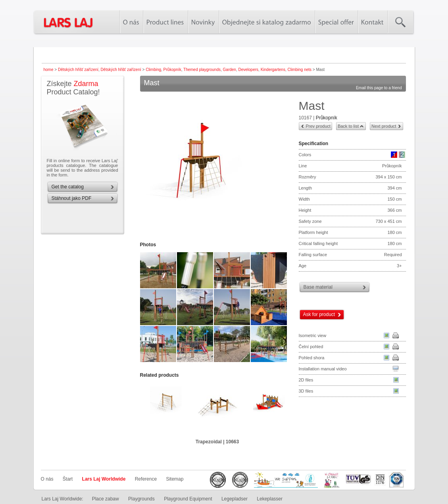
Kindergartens (273, 70)
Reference (146, 479)
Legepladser (235, 499)
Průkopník (172, 70)
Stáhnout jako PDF (72, 198)
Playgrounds (141, 499)
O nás (47, 479)
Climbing (153, 70)
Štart (68, 479)
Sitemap (175, 479)
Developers (248, 70)
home (49, 70)
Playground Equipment (188, 499)
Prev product (318, 126)
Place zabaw (106, 499)
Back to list (348, 126)
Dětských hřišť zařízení (78, 70)
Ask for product (319, 314)
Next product (384, 126)
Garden (230, 70)
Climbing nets (299, 70)
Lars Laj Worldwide (104, 479)
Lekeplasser (270, 499)
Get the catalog (68, 187)
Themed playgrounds (202, 70)
